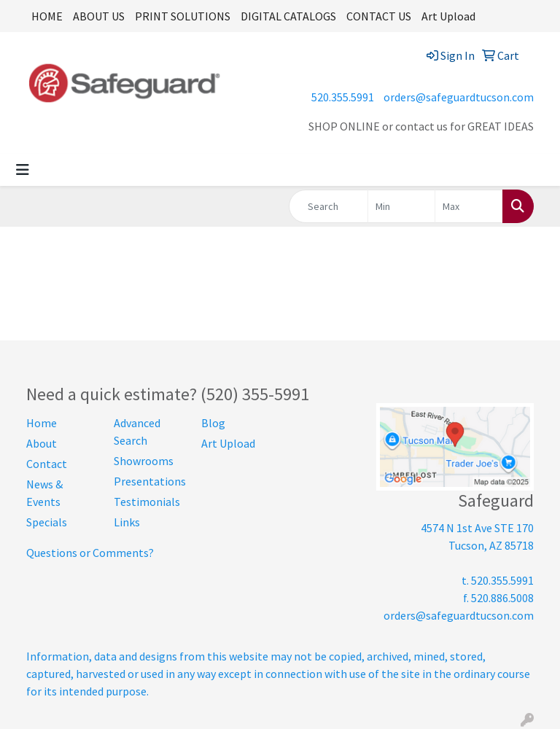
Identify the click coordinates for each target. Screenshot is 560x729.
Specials (47, 522)
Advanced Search (137, 432)
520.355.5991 (343, 97)
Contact (47, 464)
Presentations (149, 481)
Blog (213, 423)
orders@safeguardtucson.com (459, 97)
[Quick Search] (328, 206)
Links (127, 522)
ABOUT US (99, 16)
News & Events (44, 493)
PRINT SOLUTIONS (183, 16)
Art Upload (448, 16)
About (42, 443)
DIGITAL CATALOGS (288, 16)
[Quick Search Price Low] (402, 206)
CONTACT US (379, 16)
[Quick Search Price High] (469, 206)
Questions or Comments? (90, 553)
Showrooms (144, 461)
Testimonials (147, 502)
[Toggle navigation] (23, 170)
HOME (47, 16)
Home (42, 423)
